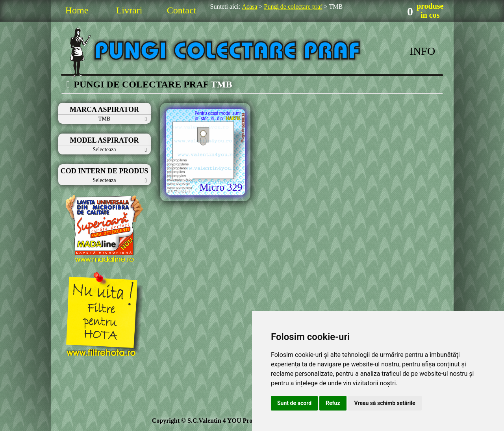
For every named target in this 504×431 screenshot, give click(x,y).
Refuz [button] (333, 403)
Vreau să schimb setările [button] (385, 403)
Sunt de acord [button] (294, 403)
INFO (422, 51)
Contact (182, 10)
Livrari (129, 10)
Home (77, 10)
